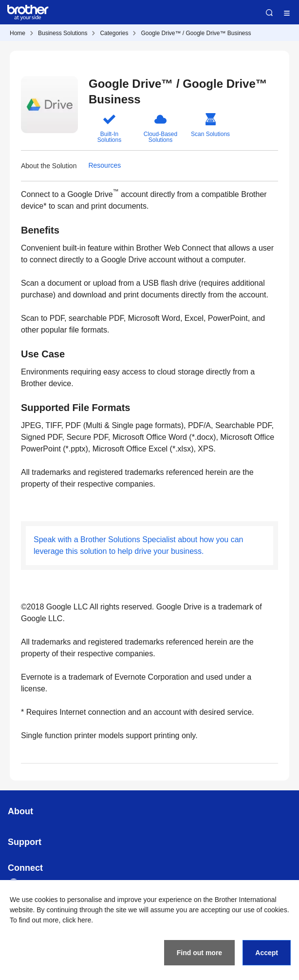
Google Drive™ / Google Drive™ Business (196, 33)
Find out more (199, 953)
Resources (104, 165)
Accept (267, 953)
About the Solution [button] (49, 166)
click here (77, 920)
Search (269, 13)
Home (18, 33)
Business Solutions (63, 33)
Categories (114, 33)
